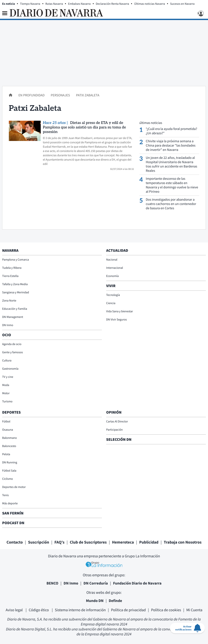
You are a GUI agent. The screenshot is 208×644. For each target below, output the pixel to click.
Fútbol (6, 421)
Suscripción (39, 542)
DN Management (13, 317)
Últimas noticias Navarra (150, 4)
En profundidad (32, 95)
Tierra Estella (10, 276)
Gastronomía (10, 369)
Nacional (112, 259)
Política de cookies (166, 610)
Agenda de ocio (12, 344)
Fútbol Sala (9, 470)
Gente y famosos (12, 352)
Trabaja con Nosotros (183, 542)
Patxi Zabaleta (88, 95)
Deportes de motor (14, 487)
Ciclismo (8, 479)
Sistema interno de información (80, 610)
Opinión (114, 412)
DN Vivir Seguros (116, 319)
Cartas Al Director (117, 421)
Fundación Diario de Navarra (137, 583)
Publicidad (149, 542)
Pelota (6, 454)
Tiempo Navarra (30, 4)
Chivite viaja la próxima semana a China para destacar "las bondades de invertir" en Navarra (171, 145)
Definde (115, 601)
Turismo (7, 401)
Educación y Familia (15, 309)
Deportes (11, 412)
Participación (114, 430)
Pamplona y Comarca (16, 259)
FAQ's (60, 542)
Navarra (10, 250)
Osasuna (8, 430)
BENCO (52, 583)
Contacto (15, 542)
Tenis (5, 495)
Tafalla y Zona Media (15, 284)
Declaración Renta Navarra (113, 4)
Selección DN (119, 439)
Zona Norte (9, 300)
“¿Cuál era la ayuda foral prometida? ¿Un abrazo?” (171, 131)
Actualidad (117, 250)
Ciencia (111, 303)
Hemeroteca (123, 542)
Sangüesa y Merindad (16, 292)
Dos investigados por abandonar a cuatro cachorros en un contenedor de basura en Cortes (171, 204)
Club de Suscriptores (88, 542)
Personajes (61, 95)
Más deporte (10, 503)
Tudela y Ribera (12, 268)
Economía (112, 276)
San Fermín (13, 513)
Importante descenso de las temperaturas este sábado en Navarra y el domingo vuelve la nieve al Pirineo (172, 185)
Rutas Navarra (54, 4)
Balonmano (9, 438)
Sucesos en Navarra (182, 4)
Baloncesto (9, 446)
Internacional (115, 268)
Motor (6, 393)
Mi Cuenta (194, 610)
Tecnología (113, 295)
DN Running (10, 462)
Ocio (7, 335)
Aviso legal (15, 610)
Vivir (111, 286)
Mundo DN (95, 601)
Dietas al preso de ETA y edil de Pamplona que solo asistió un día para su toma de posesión (84, 128)
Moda (6, 385)
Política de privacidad (128, 610)
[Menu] (5, 13)
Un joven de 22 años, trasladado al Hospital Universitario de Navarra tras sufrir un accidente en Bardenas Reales (172, 164)
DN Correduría (96, 583)
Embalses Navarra (79, 4)
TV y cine (8, 377)
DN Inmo (8, 325)
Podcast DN (13, 523)
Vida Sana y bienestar (120, 311)
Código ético (39, 610)
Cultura (7, 360)
